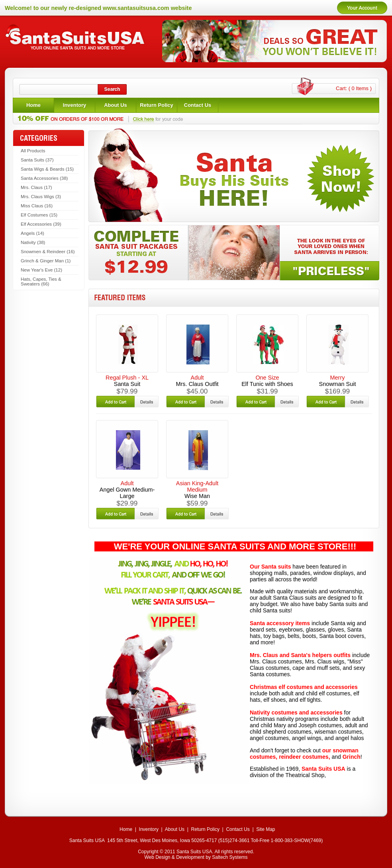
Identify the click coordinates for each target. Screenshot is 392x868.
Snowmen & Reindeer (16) (48, 252)
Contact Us (238, 829)
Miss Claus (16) (37, 206)
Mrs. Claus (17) (36, 187)
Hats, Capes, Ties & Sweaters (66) (41, 281)
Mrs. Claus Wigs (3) (41, 197)
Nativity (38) (33, 242)
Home (126, 829)
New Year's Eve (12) (41, 270)
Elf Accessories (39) (41, 224)
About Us (175, 829)
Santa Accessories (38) (44, 178)
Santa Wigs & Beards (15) (47, 169)
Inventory (149, 829)
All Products (33, 151)
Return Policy (205, 829)
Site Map (266, 829)
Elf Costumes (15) (39, 215)
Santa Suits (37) (37, 160)
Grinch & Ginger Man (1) (46, 261)
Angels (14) (32, 233)
